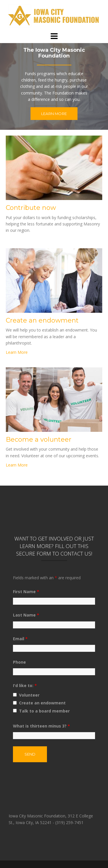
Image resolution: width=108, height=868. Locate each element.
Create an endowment (42, 703)
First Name (26, 592)
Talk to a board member (44, 711)
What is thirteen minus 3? (41, 726)
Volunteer (29, 695)
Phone (19, 662)
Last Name (26, 615)
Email (20, 639)
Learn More (54, 114)
